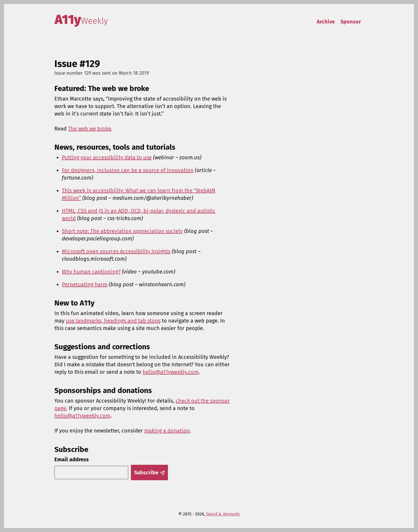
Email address (72, 459)
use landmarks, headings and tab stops (113, 321)
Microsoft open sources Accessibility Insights (116, 251)
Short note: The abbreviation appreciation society (122, 231)
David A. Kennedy (223, 514)
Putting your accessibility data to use (107, 157)
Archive (326, 22)
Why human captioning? (91, 272)
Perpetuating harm (85, 284)
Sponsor (351, 22)
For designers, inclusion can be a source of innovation (128, 170)
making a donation (167, 431)
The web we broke (90, 129)
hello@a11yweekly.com (171, 372)
